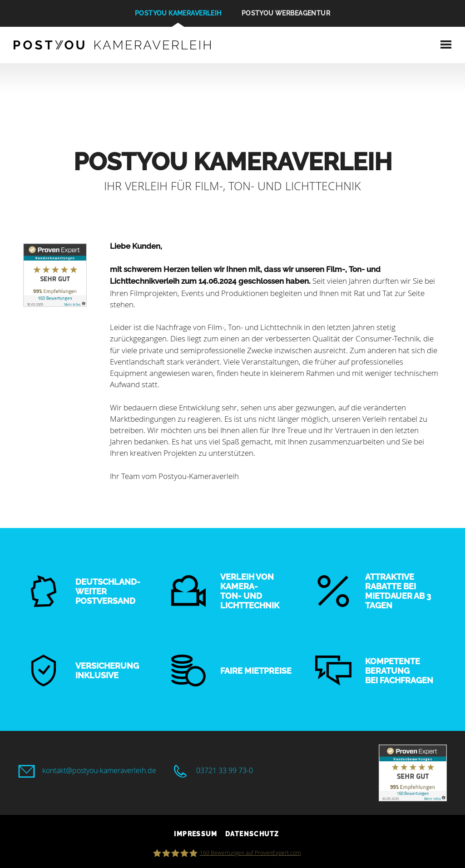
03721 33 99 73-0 (225, 770)
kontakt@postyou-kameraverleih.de (99, 770)
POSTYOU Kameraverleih (178, 13)
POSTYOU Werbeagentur (286, 13)
